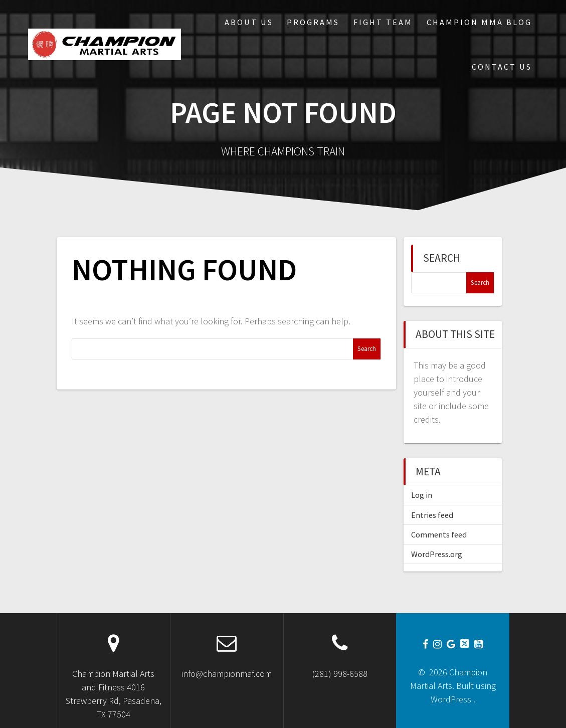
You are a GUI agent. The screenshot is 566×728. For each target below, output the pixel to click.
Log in (422, 495)
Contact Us (502, 67)
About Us (249, 22)
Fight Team (383, 22)
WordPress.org (437, 554)
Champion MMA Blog (479, 22)
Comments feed (439, 534)
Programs (313, 22)
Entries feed (432, 515)
